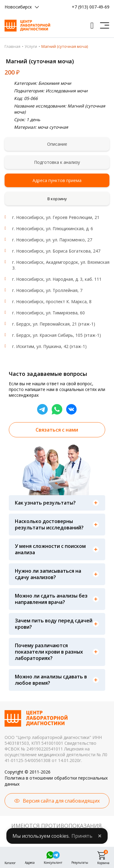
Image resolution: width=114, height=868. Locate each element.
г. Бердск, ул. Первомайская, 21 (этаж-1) (54, 324)
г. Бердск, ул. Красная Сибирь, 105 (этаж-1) (57, 335)
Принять (82, 836)
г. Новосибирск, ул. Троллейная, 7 (47, 290)
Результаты (80, 862)
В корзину (57, 199)
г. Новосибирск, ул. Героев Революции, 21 (56, 217)
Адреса (30, 862)
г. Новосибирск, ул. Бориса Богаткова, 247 (56, 251)
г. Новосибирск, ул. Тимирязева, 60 (48, 313)
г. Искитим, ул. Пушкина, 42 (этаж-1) (49, 346)
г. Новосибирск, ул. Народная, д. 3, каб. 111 (57, 279)
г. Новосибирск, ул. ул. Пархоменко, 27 (52, 240)
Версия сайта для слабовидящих (61, 801)
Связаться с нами (57, 430)
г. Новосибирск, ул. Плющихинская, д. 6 (53, 229)
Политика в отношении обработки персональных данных (56, 781)
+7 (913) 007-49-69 (91, 7)
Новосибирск (18, 7)
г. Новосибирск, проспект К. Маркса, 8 (52, 301)
